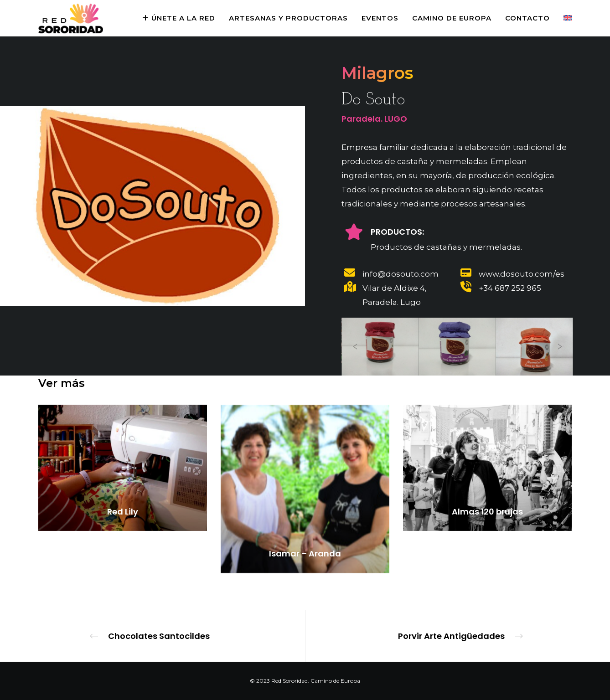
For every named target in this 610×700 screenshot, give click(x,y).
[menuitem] (561, 18)
